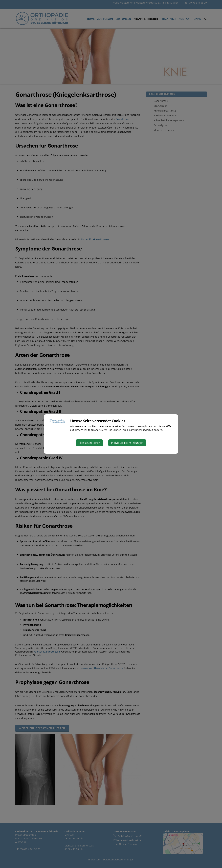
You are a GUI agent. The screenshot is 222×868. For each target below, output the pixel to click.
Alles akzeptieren (89, 443)
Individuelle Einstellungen (127, 443)
